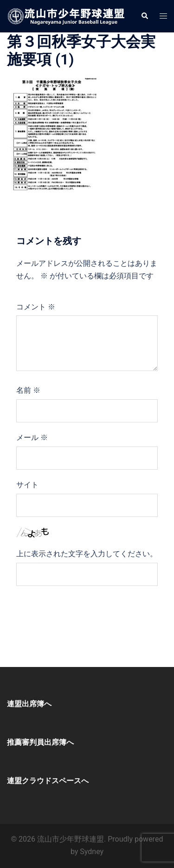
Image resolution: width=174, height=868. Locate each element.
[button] (144, 16)
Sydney (92, 852)
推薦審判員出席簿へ (40, 742)
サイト (27, 485)
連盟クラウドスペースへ (48, 781)
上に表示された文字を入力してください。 (87, 554)
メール (32, 437)
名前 (28, 390)
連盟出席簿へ (29, 704)
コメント (36, 307)
